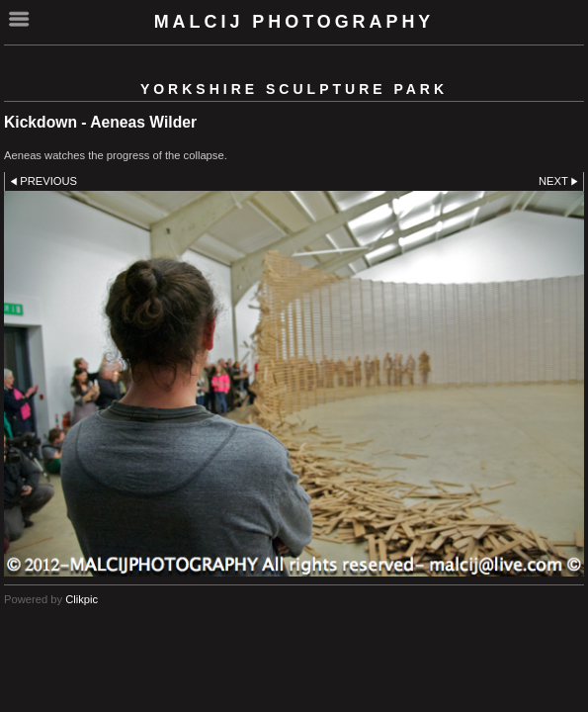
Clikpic (82, 599)
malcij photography (294, 22)
